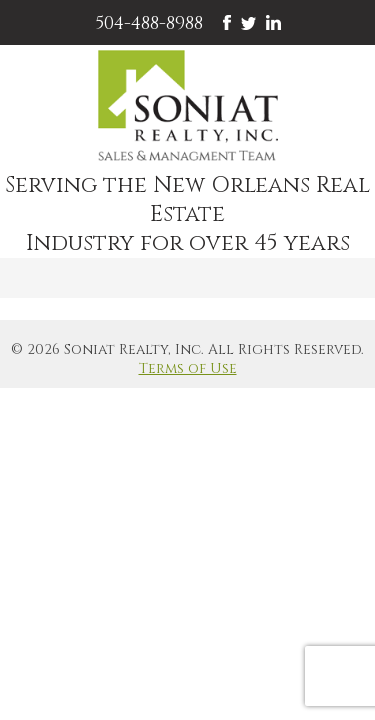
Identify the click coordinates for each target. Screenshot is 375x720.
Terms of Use (188, 368)
